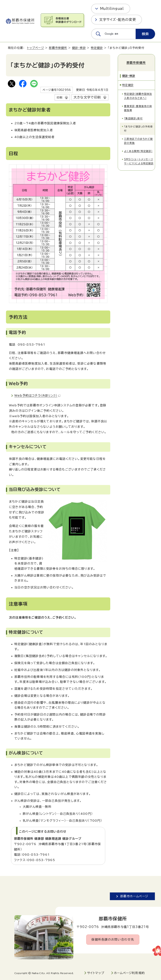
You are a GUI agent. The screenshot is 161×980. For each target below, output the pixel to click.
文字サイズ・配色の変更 (118, 20)
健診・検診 (79, 48)
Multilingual (112, 9)
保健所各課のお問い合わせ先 (113, 939)
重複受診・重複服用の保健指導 (138, 107)
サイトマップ (96, 973)
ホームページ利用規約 (129, 973)
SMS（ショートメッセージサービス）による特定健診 (139, 161)
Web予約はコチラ (37, 395)
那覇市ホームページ (134, 896)
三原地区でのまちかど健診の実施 (138, 140)
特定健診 (97, 48)
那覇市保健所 (58, 48)
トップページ (36, 48)
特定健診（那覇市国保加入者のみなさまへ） (138, 95)
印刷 (60, 97)
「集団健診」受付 (133, 118)
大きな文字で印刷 (87, 97)
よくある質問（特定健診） (138, 150)
